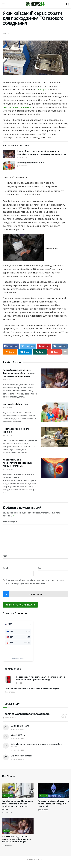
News (7, 831)
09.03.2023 (7, 33)
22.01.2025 (22, 166)
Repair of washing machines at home (26, 714)
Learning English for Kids (30, 163)
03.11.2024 (7, 436)
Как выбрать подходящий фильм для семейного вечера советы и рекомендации (19, 373)
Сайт (40, 568)
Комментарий (11, 522)
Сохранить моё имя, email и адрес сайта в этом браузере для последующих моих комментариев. (35, 582)
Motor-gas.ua (42, 90)
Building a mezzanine (20, 726)
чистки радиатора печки (17, 107)
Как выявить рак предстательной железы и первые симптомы (18, 463)
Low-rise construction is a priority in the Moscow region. (32, 689)
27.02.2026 (7, 812)
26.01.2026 (22, 157)
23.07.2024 (8, 469)
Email (6, 568)
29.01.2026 (43, 810)
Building (8, 795)
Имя (6, 556)
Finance (43, 795)
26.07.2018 (10, 692)
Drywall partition (18, 735)
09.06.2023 (21, 683)
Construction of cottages (22, 756)
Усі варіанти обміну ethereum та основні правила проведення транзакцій (53, 804)
